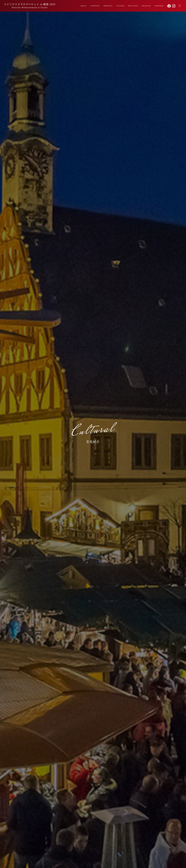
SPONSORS (159, 6)
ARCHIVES (146, 6)
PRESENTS (107, 6)
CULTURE (120, 6)
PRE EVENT (133, 6)
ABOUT (83, 6)
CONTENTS (94, 6)
